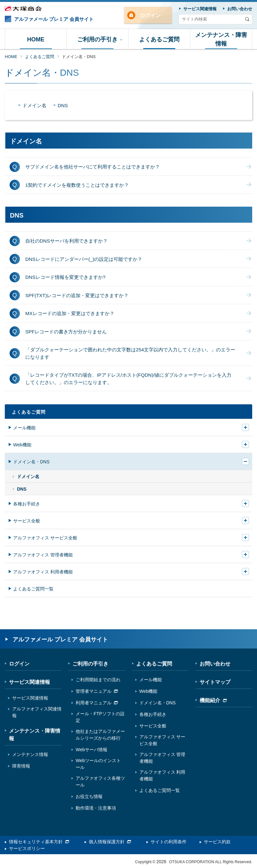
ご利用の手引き (90, 664)
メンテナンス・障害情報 (35, 735)
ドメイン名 (34, 105)
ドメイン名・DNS (79, 57)
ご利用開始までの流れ (98, 680)
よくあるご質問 (40, 57)
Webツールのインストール (98, 764)
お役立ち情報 (89, 796)
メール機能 (24, 428)
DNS (63, 105)
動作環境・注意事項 (96, 808)
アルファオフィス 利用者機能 (43, 572)
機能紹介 (213, 700)
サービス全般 (27, 521)
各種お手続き (27, 504)
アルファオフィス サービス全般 (45, 538)
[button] (98, 39)
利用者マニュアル (97, 703)
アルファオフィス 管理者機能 (43, 555)
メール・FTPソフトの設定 (100, 717)
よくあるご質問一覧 (33, 589)
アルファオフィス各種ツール (100, 782)
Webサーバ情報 (91, 750)
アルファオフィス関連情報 (37, 712)
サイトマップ (215, 682)
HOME (11, 57)
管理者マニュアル (97, 691)
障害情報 (21, 766)
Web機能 (22, 445)
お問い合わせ (215, 664)
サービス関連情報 (29, 682)
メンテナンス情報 (30, 754)
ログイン (150, 16)
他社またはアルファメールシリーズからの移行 (100, 735)
